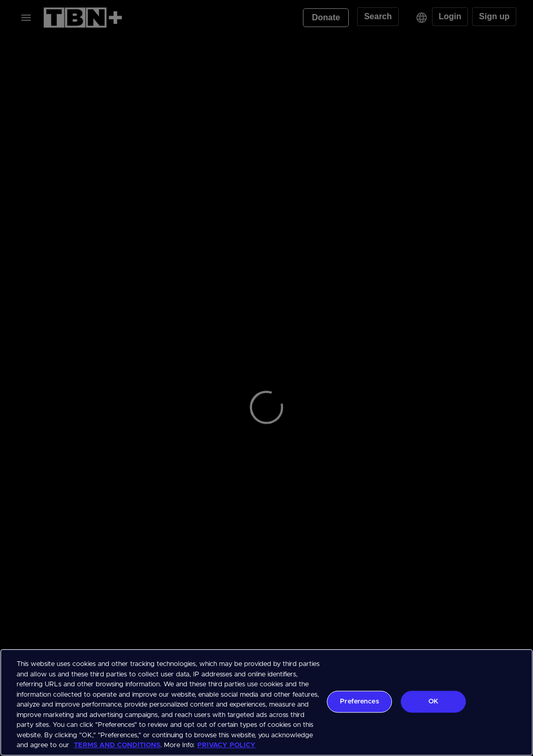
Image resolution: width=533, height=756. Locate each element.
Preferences (359, 702)
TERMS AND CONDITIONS (117, 745)
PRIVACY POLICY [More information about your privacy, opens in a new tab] (226, 745)
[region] (266, 702)
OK (433, 702)
